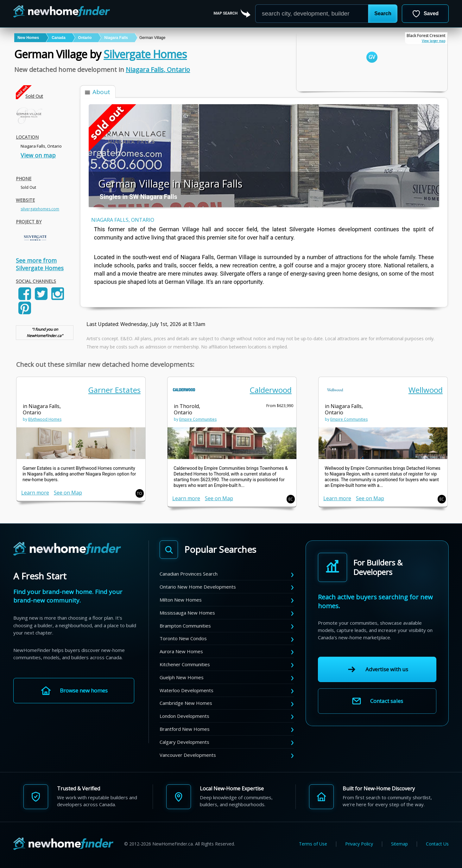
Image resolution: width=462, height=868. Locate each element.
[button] (383, 14)
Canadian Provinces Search (189, 574)
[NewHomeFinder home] (67, 549)
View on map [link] (38, 155)
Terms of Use (313, 844)
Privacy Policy (359, 844)
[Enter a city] (312, 14)
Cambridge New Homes (186, 703)
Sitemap (399, 844)
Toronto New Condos (183, 638)
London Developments (184, 716)
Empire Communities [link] (198, 419)
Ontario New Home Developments (198, 587)
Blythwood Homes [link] (45, 419)
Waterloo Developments (187, 690)
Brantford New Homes (185, 729)
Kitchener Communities (185, 664)
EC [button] (291, 499)
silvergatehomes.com (40, 209)
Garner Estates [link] (114, 390)
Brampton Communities (185, 626)
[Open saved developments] (425, 14)
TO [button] (139, 493)
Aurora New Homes (181, 651)
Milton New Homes (181, 600)
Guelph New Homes (182, 677)
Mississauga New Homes (187, 613)
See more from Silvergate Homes (40, 264)
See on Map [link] (68, 493)
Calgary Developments (184, 742)
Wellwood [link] (426, 390)
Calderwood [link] (271, 390)
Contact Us (437, 844)
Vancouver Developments (188, 755)
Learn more (35, 493)
